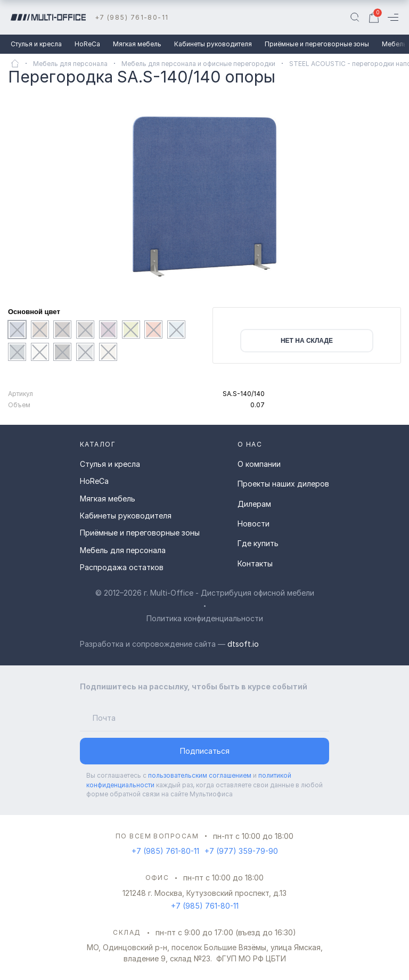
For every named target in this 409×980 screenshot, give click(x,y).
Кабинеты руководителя (213, 44)
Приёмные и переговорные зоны (317, 44)
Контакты (255, 563)
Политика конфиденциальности (205, 618)
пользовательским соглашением (200, 775)
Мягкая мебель (137, 44)
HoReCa (87, 44)
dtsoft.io (243, 644)
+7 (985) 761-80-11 (132, 17)
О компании (259, 464)
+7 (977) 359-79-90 (241, 851)
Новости (253, 524)
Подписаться (205, 751)
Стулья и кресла (36, 44)
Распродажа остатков (122, 567)
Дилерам (254, 504)
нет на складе (307, 341)
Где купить (258, 543)
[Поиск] (355, 18)
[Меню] (393, 17)
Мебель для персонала (123, 550)
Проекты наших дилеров (283, 484)
